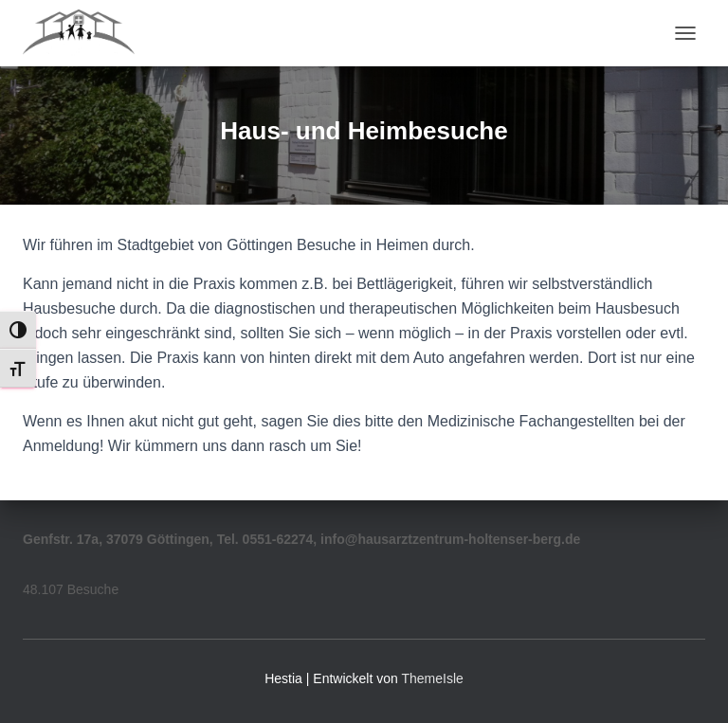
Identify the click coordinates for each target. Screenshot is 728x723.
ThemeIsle (432, 678)
